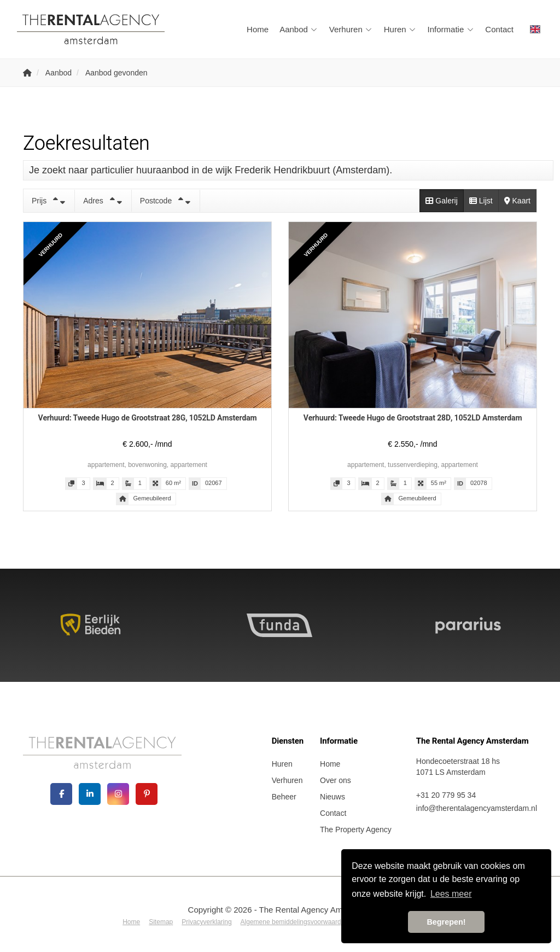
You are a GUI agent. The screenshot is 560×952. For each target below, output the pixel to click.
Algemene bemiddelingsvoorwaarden (294, 922)
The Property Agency (356, 830)
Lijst (481, 201)
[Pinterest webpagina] (147, 794)
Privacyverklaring (206, 922)
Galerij (441, 201)
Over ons (336, 780)
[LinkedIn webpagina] (90, 794)
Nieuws (332, 797)
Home (258, 29)
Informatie (451, 29)
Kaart (517, 201)
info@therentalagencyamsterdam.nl (477, 808)
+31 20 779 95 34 (446, 795)
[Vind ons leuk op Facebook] (61, 794)
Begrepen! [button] (446, 922)
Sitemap (161, 922)
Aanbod (299, 29)
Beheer (284, 797)
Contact (499, 29)
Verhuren (351, 29)
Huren (400, 29)
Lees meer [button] (451, 894)
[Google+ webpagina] (118, 794)
